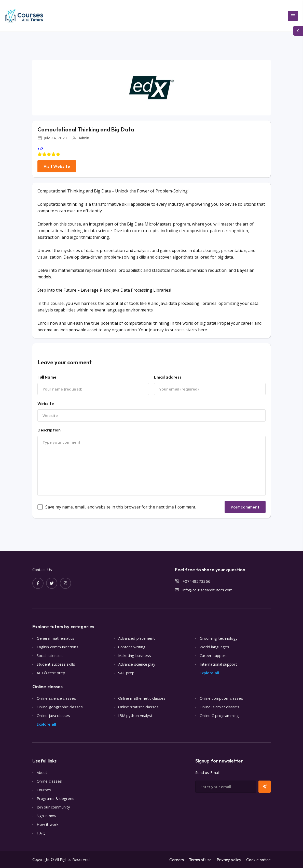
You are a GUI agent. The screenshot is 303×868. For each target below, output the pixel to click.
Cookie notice (258, 860)
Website (46, 403)
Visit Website (57, 166)
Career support (213, 655)
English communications (58, 647)
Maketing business (135, 655)
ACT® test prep (51, 673)
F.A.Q (41, 833)
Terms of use (200, 860)
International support (218, 664)
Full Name (47, 377)
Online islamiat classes (219, 707)
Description (49, 430)
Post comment (245, 507)
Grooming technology (219, 638)
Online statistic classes (138, 707)
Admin (84, 138)
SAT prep (126, 673)
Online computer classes (221, 698)
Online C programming (219, 715)
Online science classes (56, 698)
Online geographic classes (60, 707)
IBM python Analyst (135, 715)
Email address (168, 377)
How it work (47, 824)
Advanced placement (136, 638)
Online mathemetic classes (142, 698)
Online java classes (53, 715)
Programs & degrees (56, 798)
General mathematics (56, 638)
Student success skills (56, 664)
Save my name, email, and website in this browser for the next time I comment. (121, 507)
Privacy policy (229, 860)
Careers (177, 860)
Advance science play (137, 664)
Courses (44, 790)
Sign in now (46, 816)
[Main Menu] (293, 16)
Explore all (209, 673)
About (42, 772)
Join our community (53, 807)
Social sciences (50, 655)
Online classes (49, 781)
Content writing (132, 647)
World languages (214, 647)
